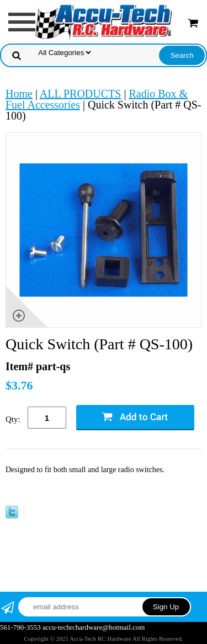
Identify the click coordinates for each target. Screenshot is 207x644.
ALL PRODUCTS (81, 94)
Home (19, 94)
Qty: (13, 419)
